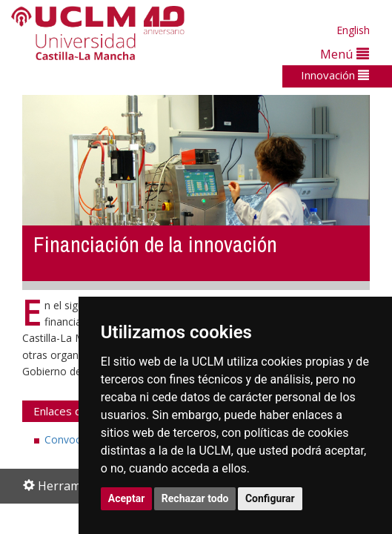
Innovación (335, 75)
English (353, 30)
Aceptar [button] (127, 498)
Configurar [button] (270, 498)
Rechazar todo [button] (195, 498)
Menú (345, 54)
